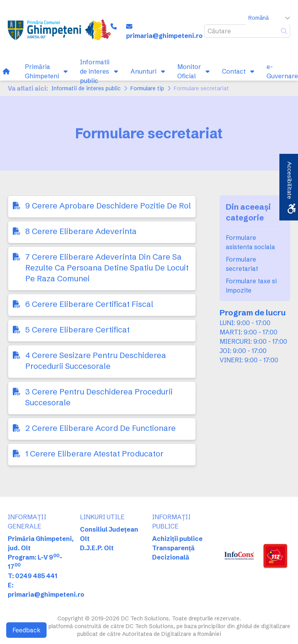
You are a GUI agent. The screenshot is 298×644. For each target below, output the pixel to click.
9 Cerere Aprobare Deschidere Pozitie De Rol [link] (108, 206)
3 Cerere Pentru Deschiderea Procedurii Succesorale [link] (99, 397)
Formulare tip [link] (147, 88)
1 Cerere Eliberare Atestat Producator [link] (94, 454)
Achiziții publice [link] (177, 539)
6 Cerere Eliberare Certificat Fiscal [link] (89, 304)
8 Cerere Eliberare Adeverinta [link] (81, 231)
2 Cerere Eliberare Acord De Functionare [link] (100, 428)
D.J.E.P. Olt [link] (97, 548)
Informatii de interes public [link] (86, 88)
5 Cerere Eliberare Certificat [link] (77, 330)
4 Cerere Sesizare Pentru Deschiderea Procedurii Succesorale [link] (96, 361)
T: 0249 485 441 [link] (33, 576)
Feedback (26, 630)
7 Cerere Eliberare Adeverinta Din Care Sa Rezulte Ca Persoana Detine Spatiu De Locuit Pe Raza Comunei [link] (107, 268)
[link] (59, 31)
